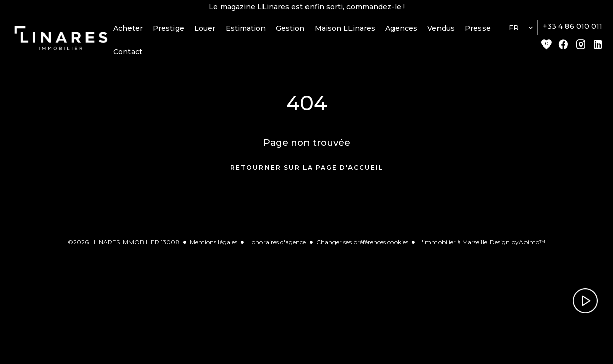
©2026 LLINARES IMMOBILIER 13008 (124, 247)
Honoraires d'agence (277, 247)
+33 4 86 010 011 (573, 32)
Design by (517, 247)
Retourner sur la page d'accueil (307, 173)
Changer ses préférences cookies (362, 247)
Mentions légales (213, 247)
